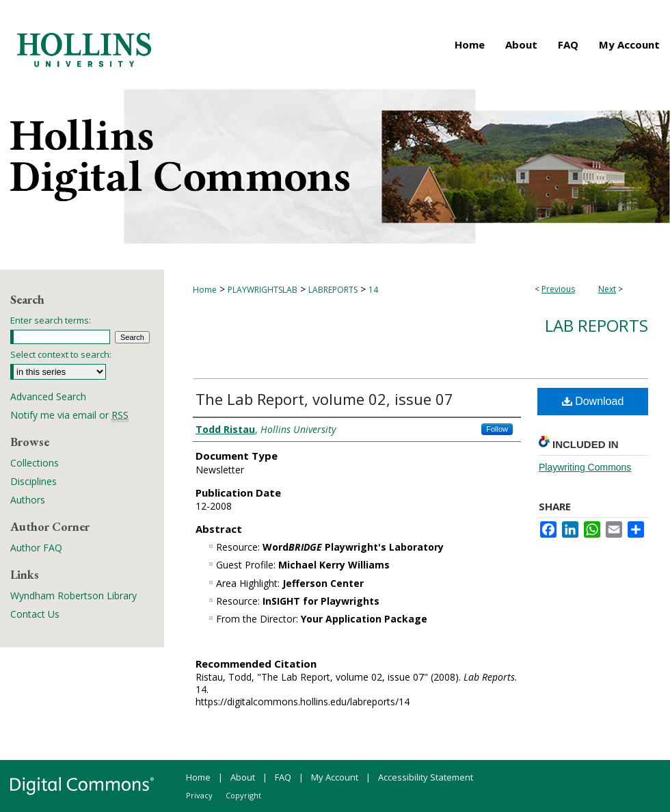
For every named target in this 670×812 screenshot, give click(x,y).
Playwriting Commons (585, 467)
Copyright (243, 795)
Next (607, 289)
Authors (28, 500)
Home (205, 290)
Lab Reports (597, 325)
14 (373, 290)
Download (593, 401)
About (243, 777)
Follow (497, 429)
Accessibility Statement (426, 777)
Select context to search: (61, 354)
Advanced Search (48, 396)
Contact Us (35, 614)
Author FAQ (36, 548)
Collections (35, 463)
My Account (335, 777)
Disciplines (33, 481)
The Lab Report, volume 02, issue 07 (324, 399)
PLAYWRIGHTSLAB (263, 290)
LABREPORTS (333, 290)
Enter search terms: (51, 320)
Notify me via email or (69, 415)
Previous (558, 289)
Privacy (199, 795)
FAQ (283, 777)
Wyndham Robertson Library (73, 595)
